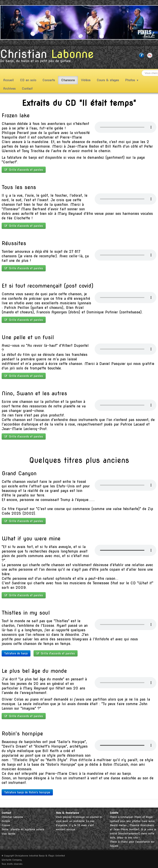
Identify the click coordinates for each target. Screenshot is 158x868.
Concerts (49, 80)
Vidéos (86, 80)
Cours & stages (108, 80)
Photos (132, 80)
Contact (27, 89)
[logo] (48, 57)
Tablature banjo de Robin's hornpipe (27, 792)
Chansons (68, 80)
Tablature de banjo (16, 653)
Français (150, 803)
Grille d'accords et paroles (24, 170)
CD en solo (28, 80)
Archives (9, 89)
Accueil (8, 80)
